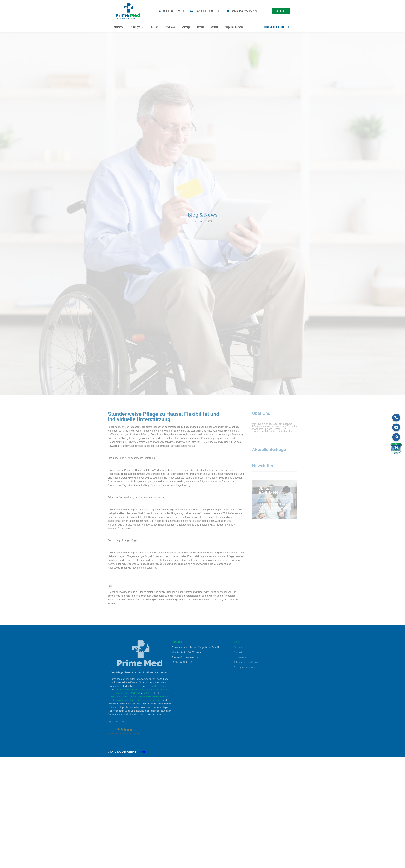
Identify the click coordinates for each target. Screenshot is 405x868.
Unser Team (170, 27)
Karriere (200, 27)
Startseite (119, 27)
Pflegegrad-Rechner (234, 27)
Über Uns (154, 27)
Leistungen (137, 27)
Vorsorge (186, 27)
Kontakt (214, 27)
